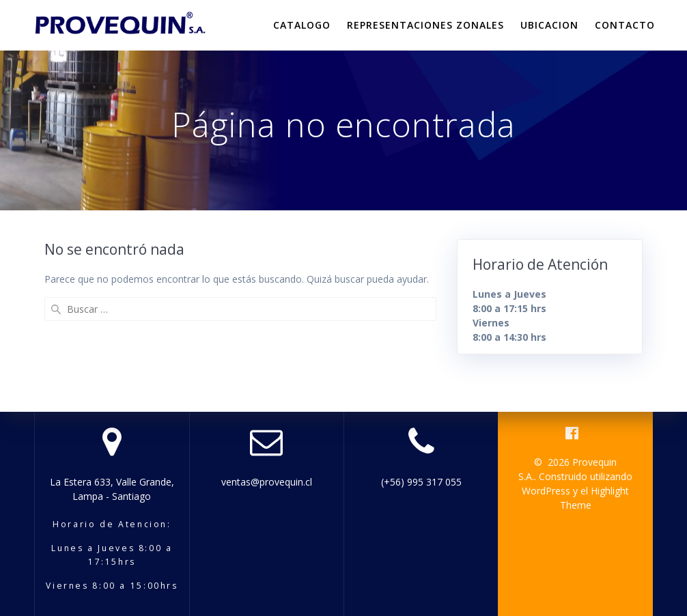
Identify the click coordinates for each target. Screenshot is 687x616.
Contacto (625, 25)
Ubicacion (549, 25)
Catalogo (302, 25)
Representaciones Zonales (425, 25)
